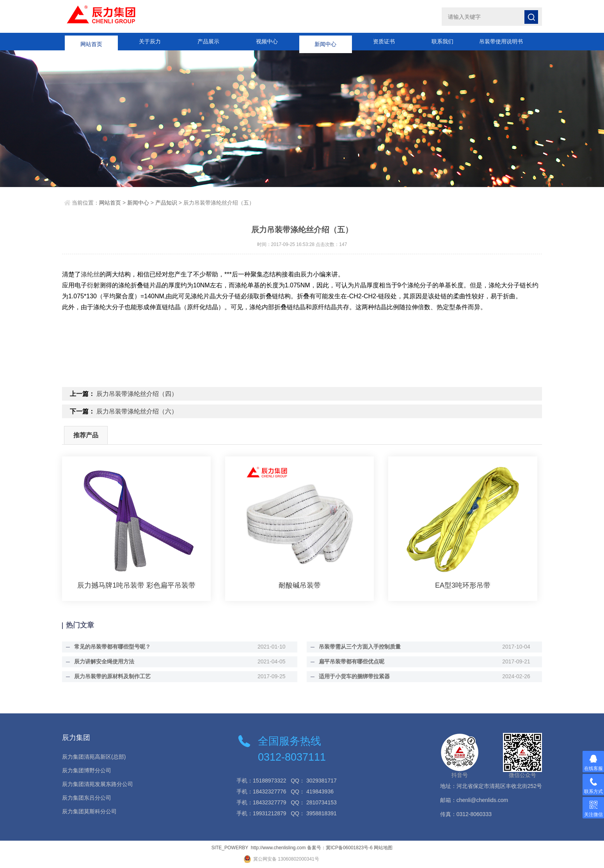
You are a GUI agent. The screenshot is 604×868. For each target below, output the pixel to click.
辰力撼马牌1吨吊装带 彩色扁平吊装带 (136, 585)
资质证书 (384, 41)
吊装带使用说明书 (501, 41)
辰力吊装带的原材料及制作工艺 (112, 676)
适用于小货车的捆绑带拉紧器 (354, 676)
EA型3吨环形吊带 (463, 585)
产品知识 (166, 203)
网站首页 (91, 41)
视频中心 (267, 41)
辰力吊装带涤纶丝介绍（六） (137, 411)
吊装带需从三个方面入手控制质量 (359, 647)
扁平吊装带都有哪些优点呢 (351, 661)
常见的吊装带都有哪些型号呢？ (112, 647)
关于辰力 (150, 41)
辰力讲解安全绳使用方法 (104, 661)
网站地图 (383, 848)
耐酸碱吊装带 (300, 585)
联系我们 (442, 41)
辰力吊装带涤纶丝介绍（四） (137, 394)
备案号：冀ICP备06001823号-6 (340, 848)
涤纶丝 (90, 274)
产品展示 (208, 41)
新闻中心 (325, 41)
